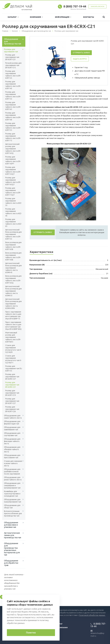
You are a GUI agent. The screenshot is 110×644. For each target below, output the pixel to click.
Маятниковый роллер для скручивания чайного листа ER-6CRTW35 (13, 337)
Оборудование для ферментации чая (12, 423)
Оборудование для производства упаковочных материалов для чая (12, 549)
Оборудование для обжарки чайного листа (12, 449)
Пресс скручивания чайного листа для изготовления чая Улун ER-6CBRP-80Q (13, 326)
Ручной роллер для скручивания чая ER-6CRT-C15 (13, 65)
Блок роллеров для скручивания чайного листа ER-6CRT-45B (13, 256)
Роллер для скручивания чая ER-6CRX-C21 (12, 385)
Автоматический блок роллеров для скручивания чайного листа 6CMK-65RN (13, 304)
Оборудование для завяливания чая (12, 428)
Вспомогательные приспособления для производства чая (13, 513)
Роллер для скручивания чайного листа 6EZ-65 (13, 223)
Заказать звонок (97, 6)
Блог (60, 624)
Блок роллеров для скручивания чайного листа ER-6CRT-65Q (13, 279)
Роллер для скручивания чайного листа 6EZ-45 (13, 212)
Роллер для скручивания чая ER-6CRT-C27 (12, 401)
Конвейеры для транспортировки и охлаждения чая (12, 494)
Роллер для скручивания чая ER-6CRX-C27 (12, 377)
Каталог (13, 17)
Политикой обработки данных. (92, 615)
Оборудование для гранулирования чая (13, 501)
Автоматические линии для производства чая (13, 535)
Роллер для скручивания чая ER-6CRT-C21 (12, 57)
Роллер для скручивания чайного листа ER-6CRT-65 (13, 106)
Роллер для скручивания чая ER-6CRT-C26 (12, 409)
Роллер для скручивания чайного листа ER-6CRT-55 (13, 95)
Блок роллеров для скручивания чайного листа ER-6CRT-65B (13, 246)
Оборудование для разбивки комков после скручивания (12, 472)
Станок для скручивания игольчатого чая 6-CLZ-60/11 (13, 359)
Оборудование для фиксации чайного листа (12, 441)
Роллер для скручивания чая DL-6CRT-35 (14, 368)
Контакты (89, 17)
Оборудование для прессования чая (12, 456)
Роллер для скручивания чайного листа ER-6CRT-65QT (13, 181)
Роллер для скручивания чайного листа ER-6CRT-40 (13, 116)
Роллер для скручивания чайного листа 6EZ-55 (13, 202)
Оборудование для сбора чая (12, 506)
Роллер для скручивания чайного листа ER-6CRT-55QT (13, 171)
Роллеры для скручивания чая (11, 50)
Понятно (31, 633)
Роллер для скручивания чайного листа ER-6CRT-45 (13, 85)
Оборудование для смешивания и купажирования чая (12, 485)
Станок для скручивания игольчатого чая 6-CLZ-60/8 (13, 349)
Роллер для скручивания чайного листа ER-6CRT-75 (13, 137)
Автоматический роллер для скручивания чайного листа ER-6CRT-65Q (13, 149)
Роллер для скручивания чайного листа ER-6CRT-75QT (13, 191)
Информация (63, 17)
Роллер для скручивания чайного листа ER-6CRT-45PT (13, 160)
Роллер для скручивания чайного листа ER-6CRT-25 (13, 75)
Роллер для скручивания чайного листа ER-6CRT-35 (13, 127)
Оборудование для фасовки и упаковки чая (11, 525)
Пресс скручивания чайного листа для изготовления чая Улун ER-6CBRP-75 (13, 315)
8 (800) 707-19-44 (75, 6)
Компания (36, 17)
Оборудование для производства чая (13, 41)
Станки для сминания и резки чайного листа (13, 463)
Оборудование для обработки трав (11, 563)
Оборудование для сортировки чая (12, 434)
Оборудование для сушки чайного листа (13, 417)
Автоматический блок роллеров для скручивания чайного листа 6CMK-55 (13, 291)
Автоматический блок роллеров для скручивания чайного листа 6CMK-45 (13, 268)
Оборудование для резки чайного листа (13, 479)
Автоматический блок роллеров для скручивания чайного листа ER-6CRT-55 (13, 234)
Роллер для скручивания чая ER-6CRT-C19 (12, 393)
